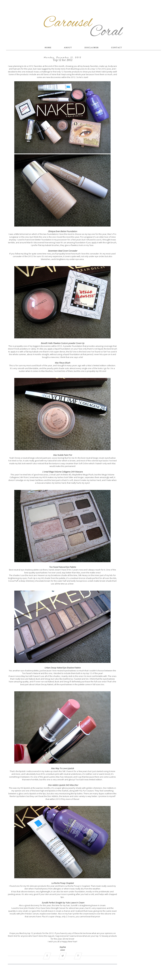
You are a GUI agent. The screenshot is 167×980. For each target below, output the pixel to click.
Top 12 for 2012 (63, 60)
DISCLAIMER (92, 48)
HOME (48, 48)
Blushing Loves (78, 69)
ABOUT (68, 48)
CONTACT (117, 48)
